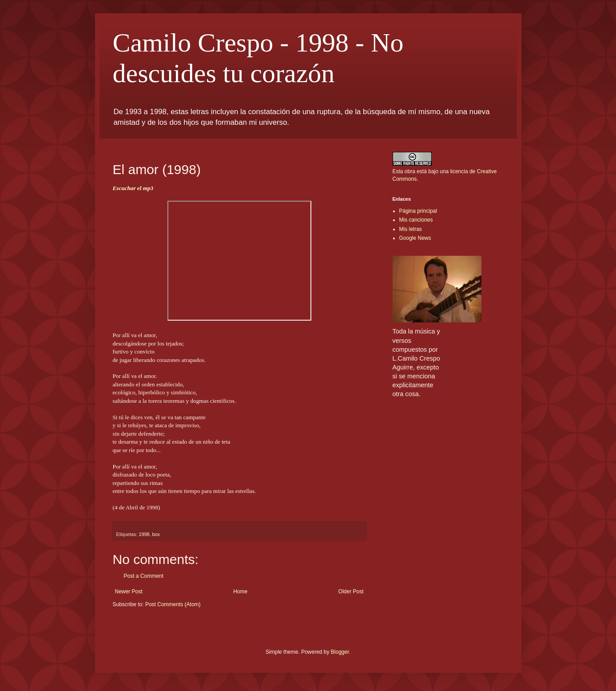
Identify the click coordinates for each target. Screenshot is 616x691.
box (156, 534)
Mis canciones (416, 220)
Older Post (351, 592)
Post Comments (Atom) (173, 604)
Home (240, 592)
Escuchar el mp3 (133, 188)
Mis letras (411, 229)
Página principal (418, 211)
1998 (144, 534)
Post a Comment (144, 576)
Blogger (340, 652)
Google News (415, 238)
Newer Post (129, 592)
